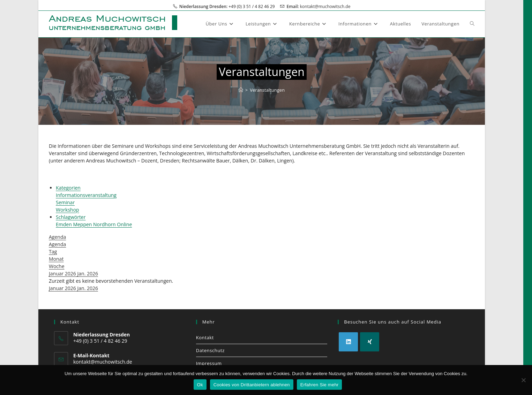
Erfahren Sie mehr (320, 385)
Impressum (209, 363)
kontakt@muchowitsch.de (325, 6)
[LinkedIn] (348, 342)
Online (124, 224)
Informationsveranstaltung (86, 195)
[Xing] (370, 342)
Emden (64, 224)
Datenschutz (210, 350)
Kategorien (68, 188)
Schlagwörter (71, 217)
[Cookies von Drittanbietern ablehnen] (523, 380)
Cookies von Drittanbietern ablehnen (252, 385)
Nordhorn (105, 224)
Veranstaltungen (267, 90)
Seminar (65, 202)
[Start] (241, 90)
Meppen (83, 224)
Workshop (68, 210)
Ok (200, 385)
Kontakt (205, 337)
